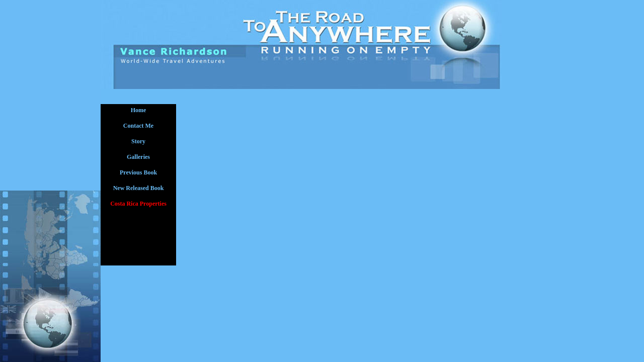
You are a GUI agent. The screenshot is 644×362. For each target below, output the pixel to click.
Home (139, 110)
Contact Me (138, 126)
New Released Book (139, 188)
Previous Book (138, 172)
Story (138, 141)
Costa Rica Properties (138, 204)
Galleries (138, 157)
